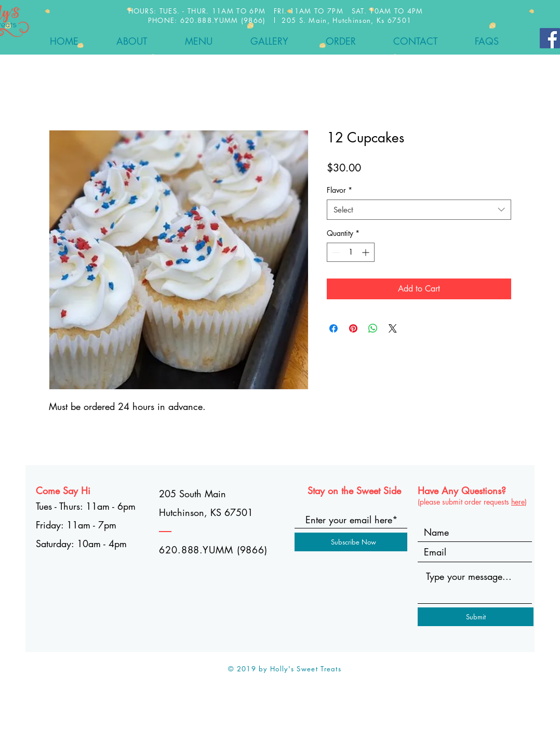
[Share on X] (393, 328)
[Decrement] (335, 252)
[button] (198, 41)
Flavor (339, 190)
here (518, 502)
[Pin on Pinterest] (353, 328)
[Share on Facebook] (334, 328)
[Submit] (476, 617)
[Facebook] (550, 38)
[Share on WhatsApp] (373, 328)
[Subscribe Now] (353, 542)
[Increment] (366, 252)
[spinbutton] (351, 252)
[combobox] (419, 210)
